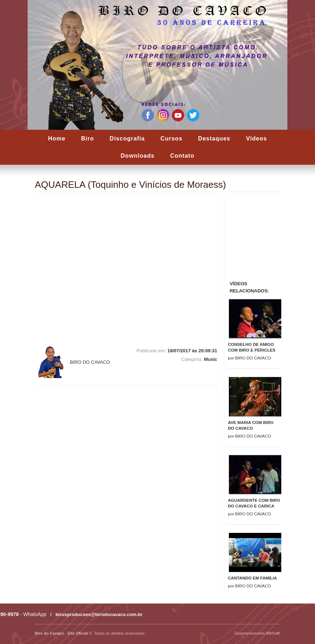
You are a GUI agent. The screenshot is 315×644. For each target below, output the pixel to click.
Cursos (171, 139)
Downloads (137, 156)
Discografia (127, 139)
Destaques (214, 139)
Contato (182, 156)
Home (57, 139)
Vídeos (257, 139)
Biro (88, 139)
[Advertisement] (271, 239)
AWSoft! (273, 633)
